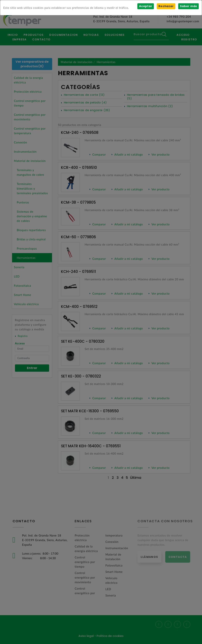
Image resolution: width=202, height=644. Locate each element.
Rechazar (166, 6)
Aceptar (146, 6)
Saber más (188, 6)
